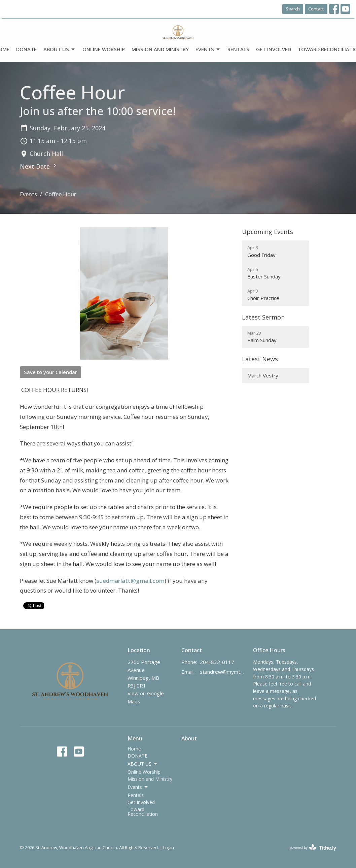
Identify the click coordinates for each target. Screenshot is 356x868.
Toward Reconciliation (143, 812)
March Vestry (263, 375)
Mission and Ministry (160, 49)
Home (134, 749)
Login (169, 847)
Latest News (260, 359)
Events (208, 49)
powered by (313, 848)
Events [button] (138, 787)
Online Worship (104, 49)
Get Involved (274, 49)
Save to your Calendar (50, 372)
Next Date (39, 166)
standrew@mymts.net (223, 672)
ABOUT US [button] (143, 764)
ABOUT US (60, 49)
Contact (316, 9)
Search (293, 9)
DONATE (26, 49)
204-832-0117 (217, 662)
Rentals (238, 49)
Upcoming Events (268, 232)
